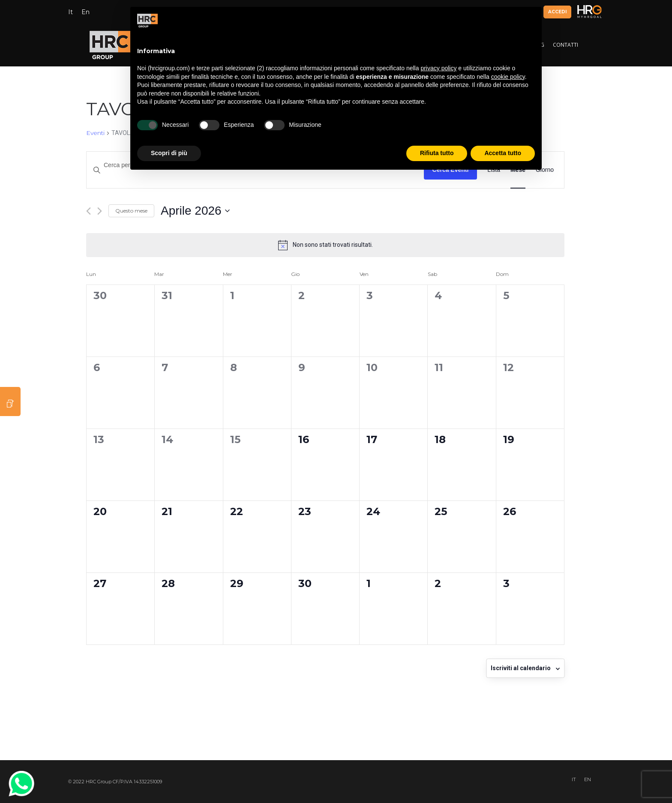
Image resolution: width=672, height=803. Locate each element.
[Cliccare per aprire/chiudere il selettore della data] (195, 211)
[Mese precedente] (88, 211)
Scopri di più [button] (169, 153)
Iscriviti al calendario (521, 668)
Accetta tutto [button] (503, 153)
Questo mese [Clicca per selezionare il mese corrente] (131, 211)
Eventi (95, 133)
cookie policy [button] (508, 77)
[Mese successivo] (100, 211)
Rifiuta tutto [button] (437, 153)
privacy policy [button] (438, 68)
